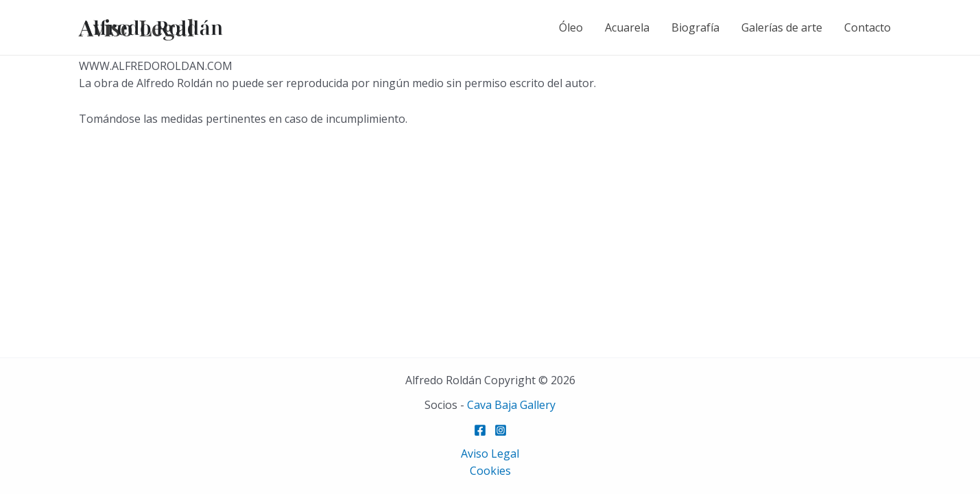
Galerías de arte (782, 27)
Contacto (868, 27)
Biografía (695, 27)
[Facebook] (480, 430)
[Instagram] (501, 430)
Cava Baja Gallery (511, 405)
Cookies (490, 471)
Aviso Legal (490, 454)
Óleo (571, 27)
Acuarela (627, 27)
